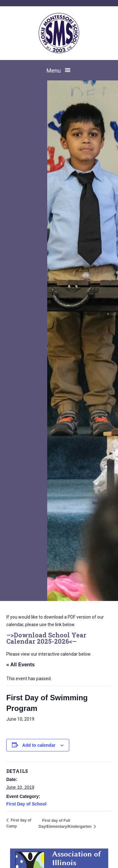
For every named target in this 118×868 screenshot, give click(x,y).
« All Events (20, 665)
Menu (54, 71)
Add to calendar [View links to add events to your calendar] (39, 745)
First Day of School (26, 804)
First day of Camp (19, 823)
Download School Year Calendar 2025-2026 (46, 638)
